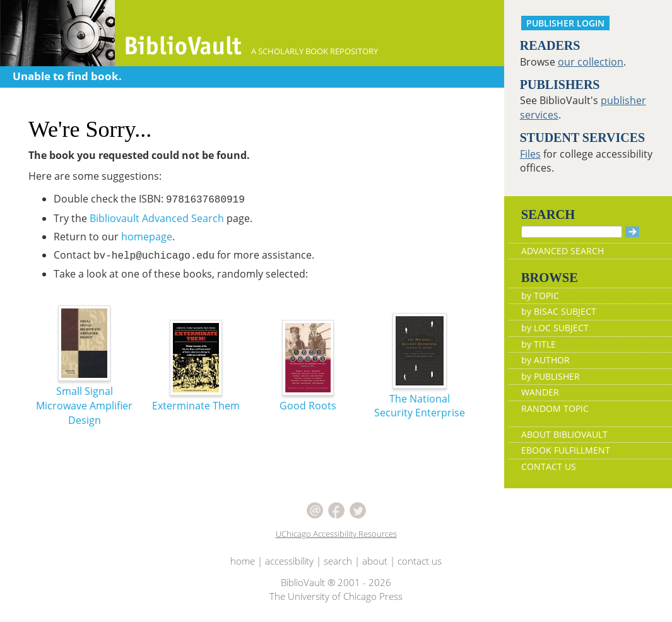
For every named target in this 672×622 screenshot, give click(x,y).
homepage (147, 237)
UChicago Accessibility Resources (336, 534)
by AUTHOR (545, 360)
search (338, 561)
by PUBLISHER (551, 376)
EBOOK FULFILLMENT (566, 450)
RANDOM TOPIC (555, 408)
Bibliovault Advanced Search (157, 218)
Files (530, 154)
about (375, 561)
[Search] (572, 232)
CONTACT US (549, 466)
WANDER (540, 392)
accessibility (289, 561)
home (243, 561)
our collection (591, 62)
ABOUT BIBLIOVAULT (564, 434)
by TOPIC (540, 296)
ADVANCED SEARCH (563, 251)
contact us (420, 561)
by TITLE (539, 344)
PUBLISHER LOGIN (565, 23)
